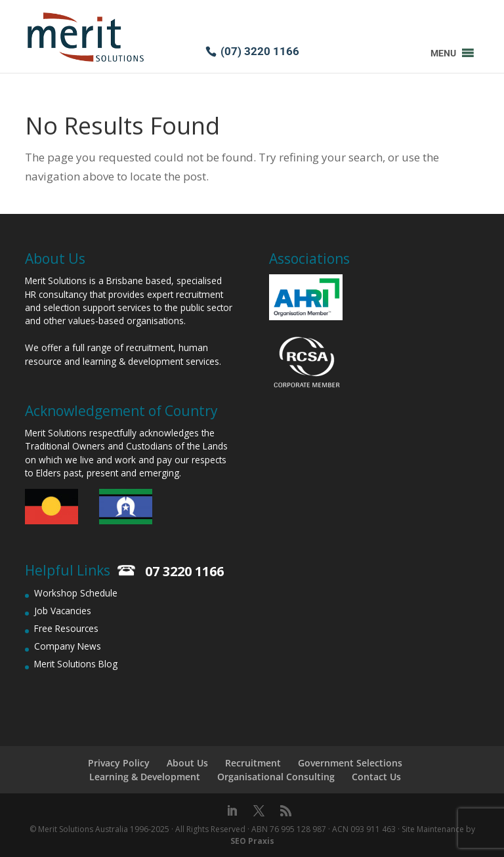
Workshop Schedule (76, 593)
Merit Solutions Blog (76, 664)
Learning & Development (145, 777)
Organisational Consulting (276, 777)
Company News (68, 646)
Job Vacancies (63, 611)
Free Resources (66, 628)
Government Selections (350, 763)
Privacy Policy (119, 763)
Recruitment (253, 763)
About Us (187, 763)
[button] (443, 53)
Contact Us (376, 777)
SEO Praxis (252, 841)
